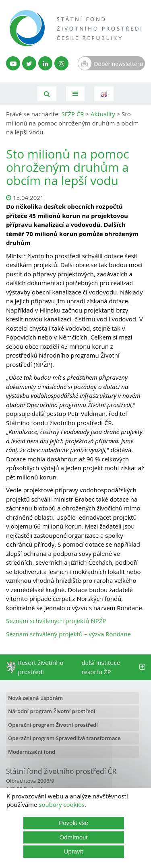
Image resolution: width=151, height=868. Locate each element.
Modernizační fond (32, 752)
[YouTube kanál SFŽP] (13, 63)
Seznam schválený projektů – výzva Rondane (68, 634)
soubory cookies (62, 804)
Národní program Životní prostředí (52, 711)
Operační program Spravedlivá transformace (64, 738)
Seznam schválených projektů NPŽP (56, 621)
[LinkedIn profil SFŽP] (45, 63)
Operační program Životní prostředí (53, 725)
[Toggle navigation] (75, 94)
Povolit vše (73, 823)
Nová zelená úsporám (35, 698)
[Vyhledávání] (47, 94)
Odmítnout (73, 837)
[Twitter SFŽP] (29, 63)
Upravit (74, 851)
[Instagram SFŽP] (61, 63)
